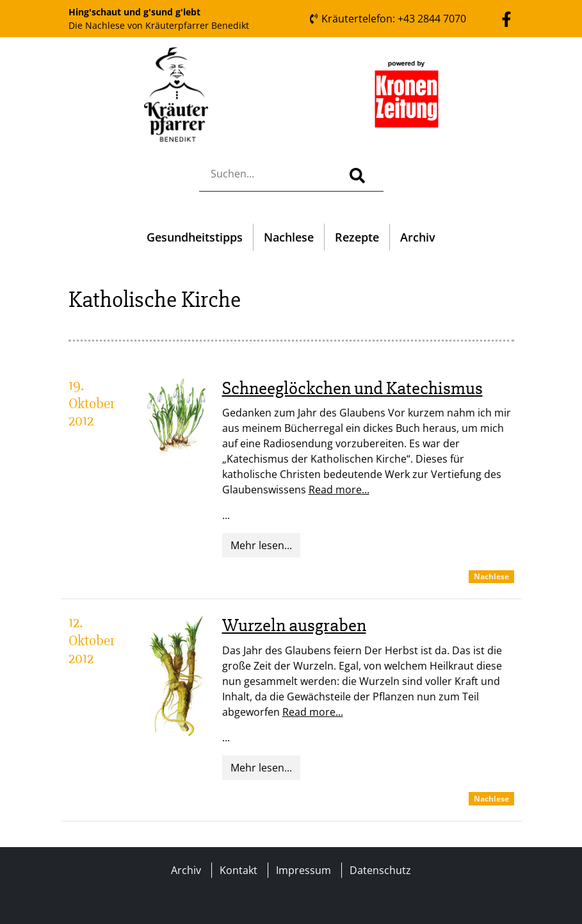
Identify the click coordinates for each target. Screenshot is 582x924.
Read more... (339, 490)
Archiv (418, 237)
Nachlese (289, 237)
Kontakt (238, 870)
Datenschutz (380, 870)
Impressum (303, 870)
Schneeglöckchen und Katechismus (352, 388)
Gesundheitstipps (195, 237)
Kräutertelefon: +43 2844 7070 (387, 19)
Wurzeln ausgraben (294, 625)
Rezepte (357, 237)
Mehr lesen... (261, 545)
